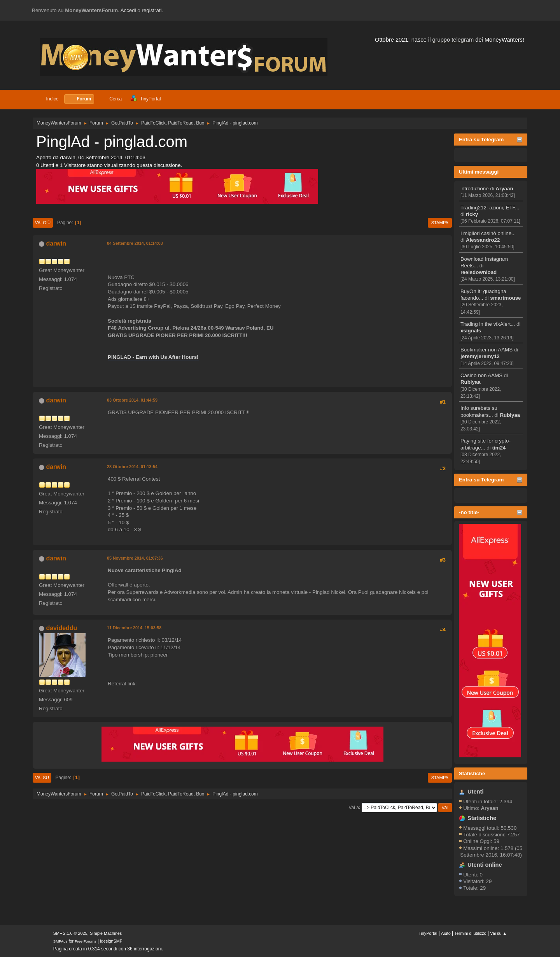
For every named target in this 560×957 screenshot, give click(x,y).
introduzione (475, 189)
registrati (152, 10)
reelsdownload (479, 272)
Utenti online (485, 865)
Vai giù (43, 223)
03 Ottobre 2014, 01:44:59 (132, 400)
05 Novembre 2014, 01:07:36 (135, 558)
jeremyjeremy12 (480, 356)
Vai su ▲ (498, 933)
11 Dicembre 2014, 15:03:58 (134, 628)
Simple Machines (106, 933)
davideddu (61, 628)
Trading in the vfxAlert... (488, 324)
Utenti (476, 792)
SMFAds (60, 941)
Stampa (440, 223)
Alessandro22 (483, 240)
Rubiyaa (471, 382)
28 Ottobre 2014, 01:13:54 (132, 467)
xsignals (471, 331)
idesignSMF (111, 941)
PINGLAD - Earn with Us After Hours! (153, 357)
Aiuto (446, 933)
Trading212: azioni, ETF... (490, 208)
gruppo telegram (453, 40)
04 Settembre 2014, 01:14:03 (135, 243)
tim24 (499, 448)
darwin (56, 243)
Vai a (353, 807)
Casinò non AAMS (481, 375)
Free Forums (86, 941)
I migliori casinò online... (488, 233)
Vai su (42, 778)
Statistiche (472, 774)
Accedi (128, 10)
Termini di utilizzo (470, 933)
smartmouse (505, 298)
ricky (472, 214)
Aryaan (504, 189)
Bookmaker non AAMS (486, 350)
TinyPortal (428, 933)
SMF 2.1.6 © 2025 (70, 933)
